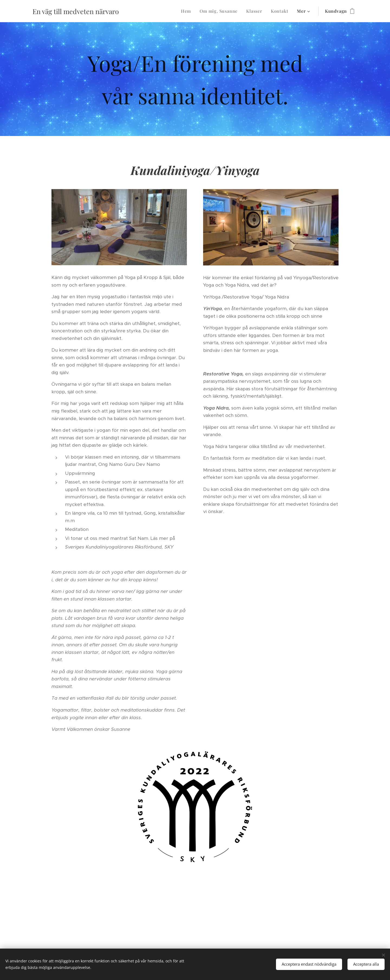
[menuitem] (187, 11)
